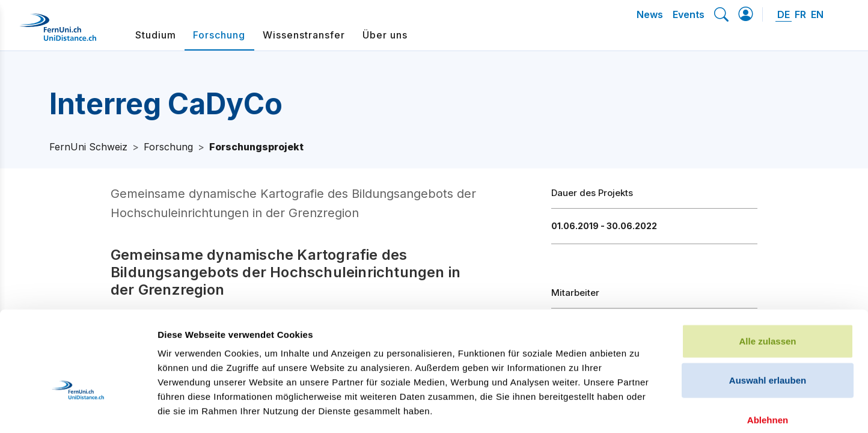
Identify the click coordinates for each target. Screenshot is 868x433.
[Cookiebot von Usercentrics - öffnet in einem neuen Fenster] (78, 410)
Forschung (219, 35)
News (650, 14)
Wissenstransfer (304, 35)
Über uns (385, 35)
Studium (156, 35)
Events (689, 14)
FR (800, 14)
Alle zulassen (767, 262)
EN (817, 14)
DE (784, 14)
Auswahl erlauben (768, 302)
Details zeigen (639, 409)
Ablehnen (768, 341)
